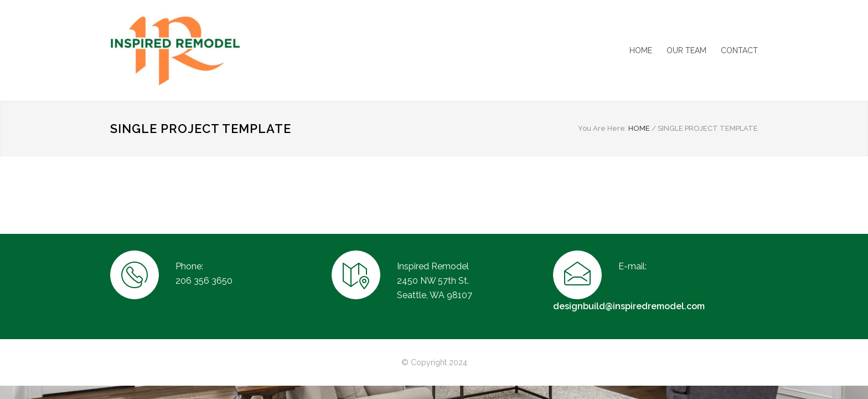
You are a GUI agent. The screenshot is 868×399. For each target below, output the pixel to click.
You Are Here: (602, 128)
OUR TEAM (686, 50)
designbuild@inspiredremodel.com (629, 306)
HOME (641, 50)
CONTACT (739, 50)
